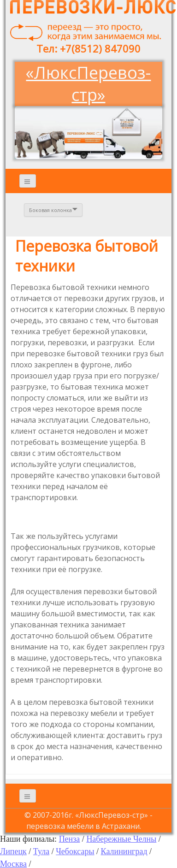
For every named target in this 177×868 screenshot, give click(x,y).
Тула (41, 851)
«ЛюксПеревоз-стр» (88, 84)
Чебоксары (75, 851)
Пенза (70, 839)
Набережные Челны (121, 839)
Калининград (124, 851)
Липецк (13, 851)
